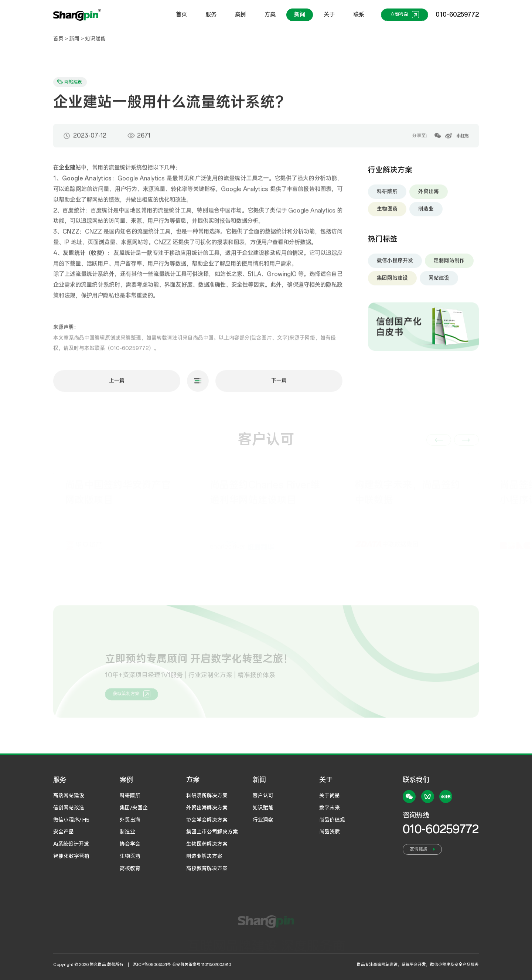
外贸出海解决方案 (207, 808)
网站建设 (439, 280)
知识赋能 (95, 39)
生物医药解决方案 (207, 844)
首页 (181, 15)
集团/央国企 (134, 808)
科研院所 (387, 194)
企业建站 (70, 171)
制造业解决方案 (204, 856)
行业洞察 (263, 820)
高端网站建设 (69, 796)
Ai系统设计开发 (71, 844)
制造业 (426, 211)
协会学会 (130, 844)
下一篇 (279, 383)
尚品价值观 (332, 820)
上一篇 (117, 383)
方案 (270, 15)
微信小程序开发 (395, 263)
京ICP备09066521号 (152, 964)
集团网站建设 (392, 280)
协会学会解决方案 (207, 820)
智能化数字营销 (71, 856)
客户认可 (263, 796)
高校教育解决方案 (207, 868)
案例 (241, 15)
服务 (211, 15)
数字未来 (330, 808)
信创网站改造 (69, 808)
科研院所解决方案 (207, 796)
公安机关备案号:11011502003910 (202, 964)
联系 (359, 15)
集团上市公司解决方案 (212, 832)
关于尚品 (330, 796)
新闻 (300, 15)
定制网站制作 (449, 263)
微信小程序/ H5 (71, 820)
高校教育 (130, 868)
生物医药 (387, 211)
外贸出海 (429, 194)
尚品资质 (330, 832)
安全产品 (64, 832)
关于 (329, 15)
